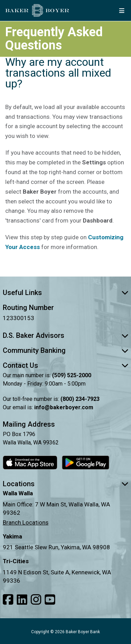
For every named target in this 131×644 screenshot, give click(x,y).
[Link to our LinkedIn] (22, 600)
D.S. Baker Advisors (66, 335)
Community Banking (66, 350)
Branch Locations (26, 522)
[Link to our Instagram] (36, 600)
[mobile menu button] (122, 10)
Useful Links (66, 293)
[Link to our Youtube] (50, 600)
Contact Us (66, 365)
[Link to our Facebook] (8, 600)
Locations (66, 484)
